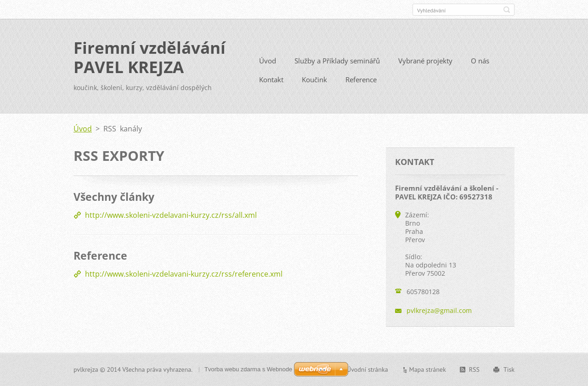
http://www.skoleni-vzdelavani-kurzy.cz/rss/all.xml (171, 215)
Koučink (314, 79)
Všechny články (114, 197)
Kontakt (271, 79)
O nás (480, 61)
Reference (361, 79)
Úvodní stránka (367, 369)
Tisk (509, 369)
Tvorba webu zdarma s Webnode (248, 369)
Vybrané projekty (425, 61)
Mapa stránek (428, 369)
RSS (474, 369)
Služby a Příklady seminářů (337, 61)
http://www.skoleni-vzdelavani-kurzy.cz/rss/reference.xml (184, 274)
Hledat (507, 10)
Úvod (268, 61)
